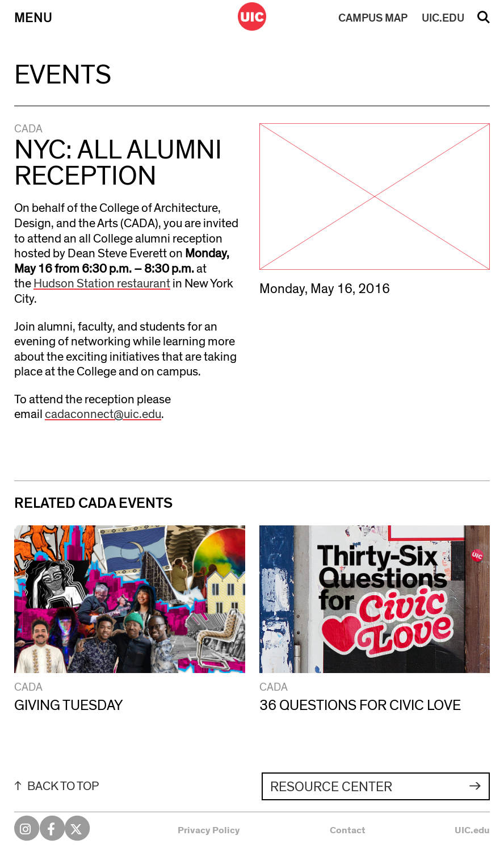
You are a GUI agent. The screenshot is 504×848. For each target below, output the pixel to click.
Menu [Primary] (33, 18)
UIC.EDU (443, 18)
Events (63, 75)
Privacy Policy (209, 830)
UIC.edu (472, 830)
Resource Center (331, 787)
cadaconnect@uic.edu (103, 414)
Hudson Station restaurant (102, 283)
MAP (373, 18)
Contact (348, 830)
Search (484, 21)
